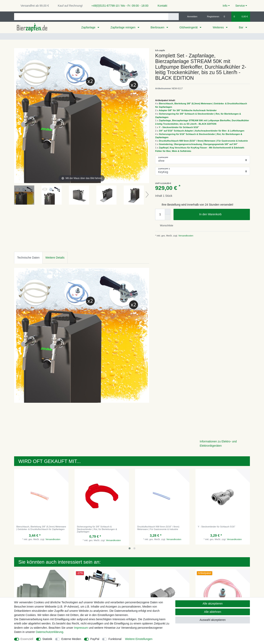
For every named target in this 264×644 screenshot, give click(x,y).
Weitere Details (55, 258)
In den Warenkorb (223, 214)
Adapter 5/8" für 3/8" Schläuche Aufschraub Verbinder (188, 110)
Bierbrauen (158, 27)
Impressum (81, 628)
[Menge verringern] (168, 217)
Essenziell (27, 639)
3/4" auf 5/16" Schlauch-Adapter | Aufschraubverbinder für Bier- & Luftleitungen (202, 131)
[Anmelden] (191, 17)
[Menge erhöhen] (168, 212)
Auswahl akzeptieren (213, 620)
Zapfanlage (89, 27)
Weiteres (219, 27)
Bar (241, 27)
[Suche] (173, 17)
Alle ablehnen (213, 612)
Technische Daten (28, 258)
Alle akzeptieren (213, 604)
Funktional (115, 639)
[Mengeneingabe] (160, 214)
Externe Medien (71, 639)
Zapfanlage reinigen (123, 27)
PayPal (95, 639)
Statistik (47, 639)
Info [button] (225, 6)
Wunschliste (165, 226)
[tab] (28, 258)
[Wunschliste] (226, 17)
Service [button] (240, 6)
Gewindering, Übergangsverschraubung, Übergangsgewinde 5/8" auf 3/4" (198, 144)
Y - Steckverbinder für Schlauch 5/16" (179, 127)
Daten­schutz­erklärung (49, 632)
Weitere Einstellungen (139, 639)
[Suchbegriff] (91, 17)
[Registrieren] (211, 17)
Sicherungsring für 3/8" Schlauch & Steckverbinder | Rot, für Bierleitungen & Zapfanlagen (97, 529)
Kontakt (161, 6)
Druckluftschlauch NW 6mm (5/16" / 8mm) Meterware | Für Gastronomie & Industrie (203, 141)
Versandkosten (186, 236)
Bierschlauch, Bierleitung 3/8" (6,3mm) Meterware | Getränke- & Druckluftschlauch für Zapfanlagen (41, 528)
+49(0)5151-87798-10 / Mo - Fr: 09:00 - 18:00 (118, 6)
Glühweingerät (189, 27)
